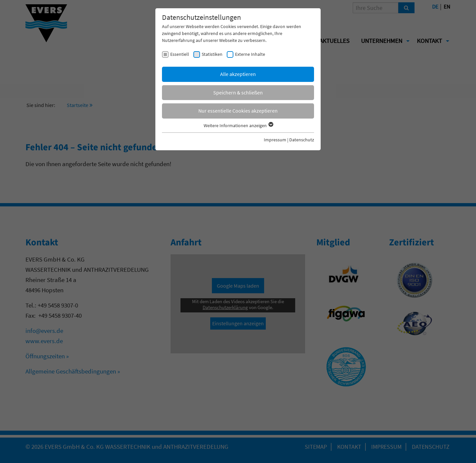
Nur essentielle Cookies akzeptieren (238, 111)
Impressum (275, 140)
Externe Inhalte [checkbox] (250, 54)
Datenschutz (302, 140)
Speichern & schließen (238, 92)
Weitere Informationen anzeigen (238, 125)
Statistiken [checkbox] (212, 54)
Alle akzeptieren (238, 74)
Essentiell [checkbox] (180, 54)
